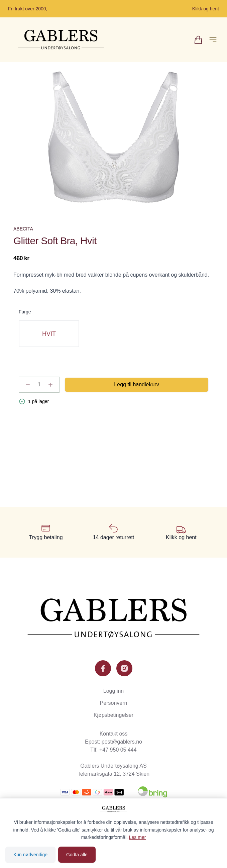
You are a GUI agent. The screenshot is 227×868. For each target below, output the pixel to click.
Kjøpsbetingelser (113, 715)
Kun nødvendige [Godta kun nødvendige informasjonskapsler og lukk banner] (30, 855)
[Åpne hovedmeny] (213, 40)
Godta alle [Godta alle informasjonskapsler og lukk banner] (77, 855)
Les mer (138, 837)
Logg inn (113, 691)
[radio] (49, 334)
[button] (113, 137)
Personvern (114, 703)
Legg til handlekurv (136, 384)
